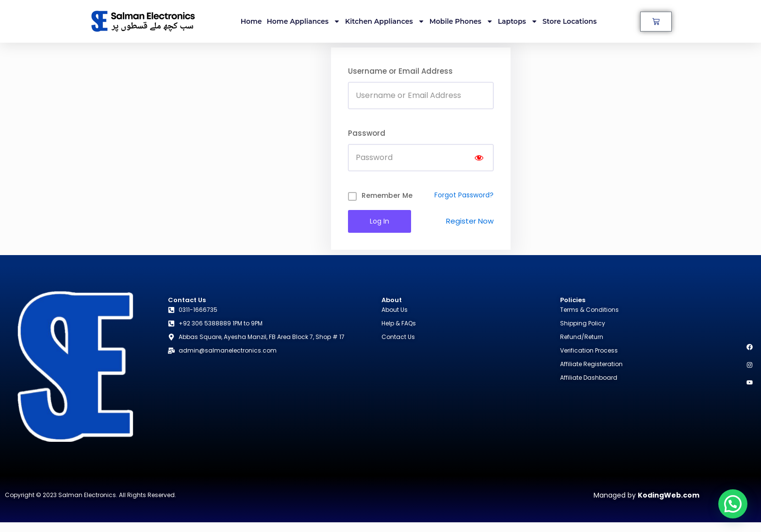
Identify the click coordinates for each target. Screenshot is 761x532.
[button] (733, 504)
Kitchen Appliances (385, 21)
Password (367, 133)
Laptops (518, 21)
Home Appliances (304, 21)
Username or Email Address (400, 71)
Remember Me (387, 195)
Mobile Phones (461, 21)
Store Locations (570, 21)
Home (251, 21)
